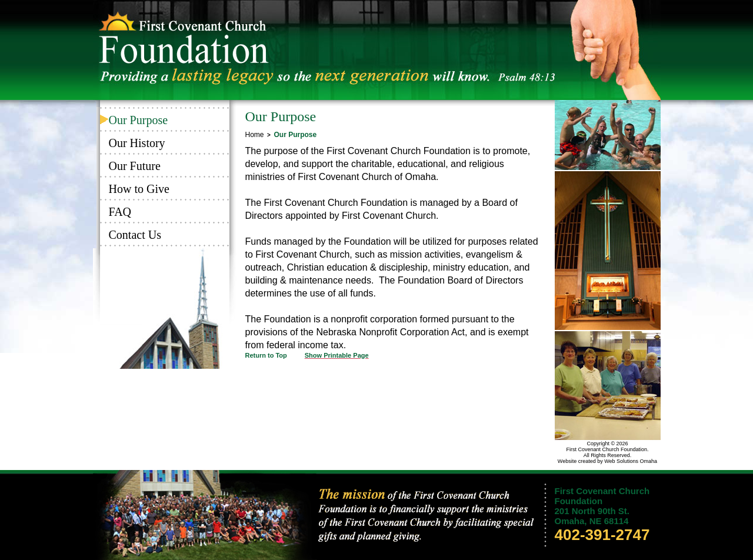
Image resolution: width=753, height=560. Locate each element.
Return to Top (266, 355)
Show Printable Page (337, 355)
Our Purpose (139, 120)
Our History (137, 143)
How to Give (139, 189)
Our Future (135, 166)
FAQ (120, 212)
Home (255, 135)
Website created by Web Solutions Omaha (607, 461)
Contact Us (135, 235)
